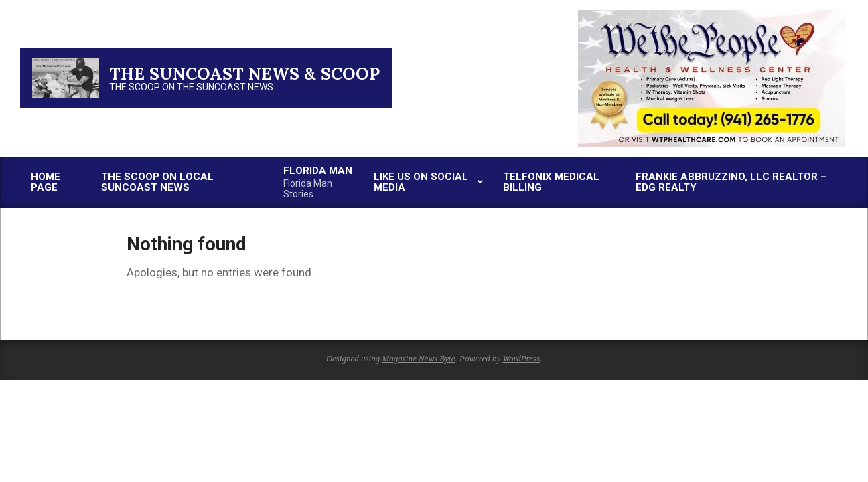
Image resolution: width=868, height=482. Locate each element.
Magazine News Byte (418, 358)
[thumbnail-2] (711, 15)
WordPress (521, 358)
